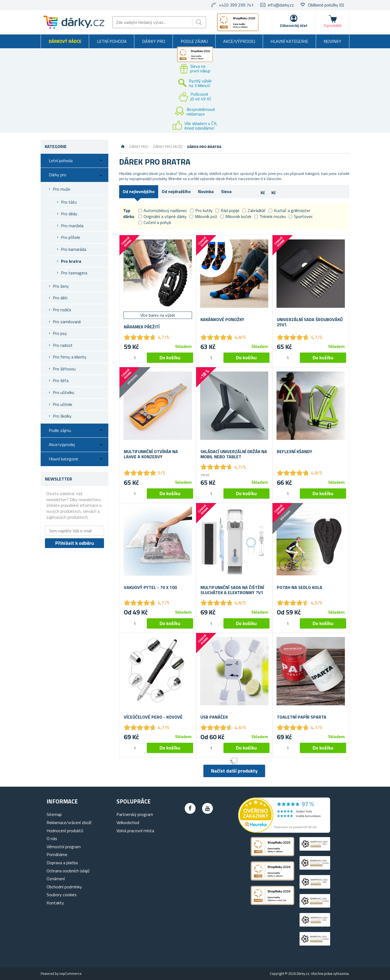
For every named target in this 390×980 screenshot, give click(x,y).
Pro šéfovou (64, 369)
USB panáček (214, 717)
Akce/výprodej (239, 41)
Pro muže (61, 189)
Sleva (226, 191)
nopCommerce (70, 973)
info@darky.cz (281, 5)
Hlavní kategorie (289, 41)
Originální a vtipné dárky (162, 216)
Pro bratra (71, 261)
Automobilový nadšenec (163, 210)
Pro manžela (72, 226)
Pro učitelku (64, 392)
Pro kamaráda (74, 249)
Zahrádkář (254, 210)
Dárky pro (154, 41)
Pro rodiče (62, 310)
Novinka (206, 191)
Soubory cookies (62, 895)
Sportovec (301, 216)
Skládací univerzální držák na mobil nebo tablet (234, 454)
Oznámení (56, 879)
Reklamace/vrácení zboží (69, 822)
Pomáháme (57, 854)
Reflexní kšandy (295, 452)
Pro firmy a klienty (70, 357)
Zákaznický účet (294, 25)
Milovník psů (203, 216)
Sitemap (54, 814)
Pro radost (63, 345)
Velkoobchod (128, 822)
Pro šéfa (61, 380)
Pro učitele (63, 404)
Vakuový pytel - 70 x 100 (150, 587)
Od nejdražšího (176, 191)
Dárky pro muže (168, 147)
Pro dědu (69, 214)
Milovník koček (236, 216)
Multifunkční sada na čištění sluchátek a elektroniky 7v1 (232, 590)
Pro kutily (201, 210)
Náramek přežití (142, 327)
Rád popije (227, 210)
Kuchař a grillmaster (290, 210)
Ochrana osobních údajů (68, 871)
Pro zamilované (67, 322)
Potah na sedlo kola (300, 587)
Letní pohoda (112, 41)
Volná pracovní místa (135, 831)
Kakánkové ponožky (222, 320)
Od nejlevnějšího (139, 191)
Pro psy (60, 333)
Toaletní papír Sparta (302, 717)
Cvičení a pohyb (155, 222)
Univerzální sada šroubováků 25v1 (310, 322)
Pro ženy (61, 286)
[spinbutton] (135, 358)
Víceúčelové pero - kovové (153, 717)
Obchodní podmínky (64, 887)
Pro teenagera (74, 273)
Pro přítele (71, 237)
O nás (52, 838)
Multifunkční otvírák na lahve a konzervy (151, 454)
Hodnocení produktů (65, 831)
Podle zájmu (194, 41)
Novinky (332, 41)
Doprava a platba (62, 863)
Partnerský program (135, 814)
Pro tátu (69, 202)
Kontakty (55, 903)
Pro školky (62, 416)
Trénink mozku (270, 216)
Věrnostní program (64, 847)
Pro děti (60, 298)
